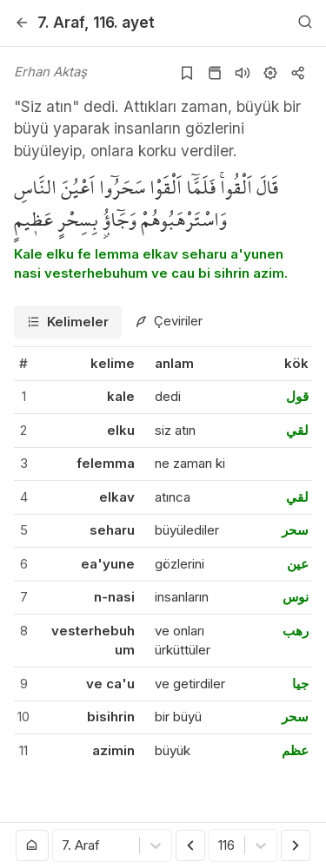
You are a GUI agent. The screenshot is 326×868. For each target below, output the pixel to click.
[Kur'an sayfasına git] (215, 73)
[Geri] (22, 23)
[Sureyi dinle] (243, 73)
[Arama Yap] (305, 23)
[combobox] (63, 846)
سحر (295, 530)
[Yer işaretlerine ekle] (187, 73)
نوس (296, 597)
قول (297, 396)
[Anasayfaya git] (32, 845)
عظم (295, 750)
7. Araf (61, 22)
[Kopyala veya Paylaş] (298, 73)
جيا (300, 684)
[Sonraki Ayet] (296, 845)
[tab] (68, 322)
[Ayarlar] (270, 73)
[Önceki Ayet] (190, 845)
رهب (296, 631)
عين (298, 564)
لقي (297, 430)
